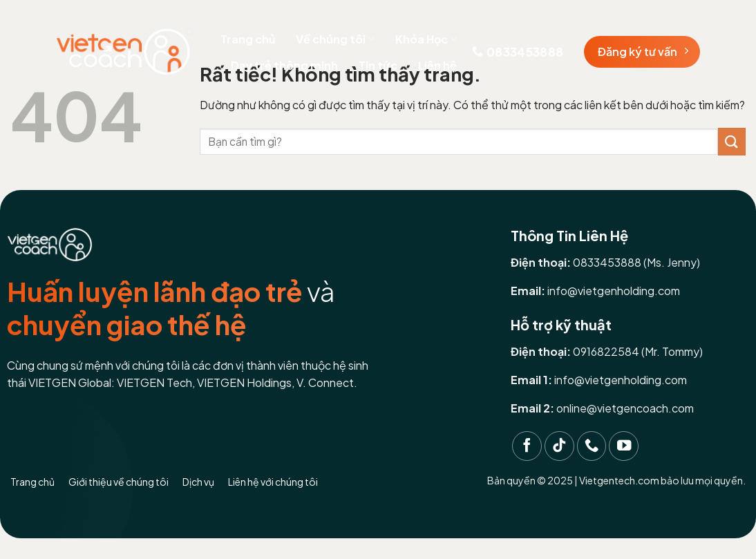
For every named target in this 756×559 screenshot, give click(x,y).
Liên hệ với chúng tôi (273, 482)
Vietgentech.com (619, 480)
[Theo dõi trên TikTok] (559, 446)
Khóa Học (426, 39)
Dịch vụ (198, 482)
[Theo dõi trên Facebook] (527, 446)
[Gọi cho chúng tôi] (592, 446)
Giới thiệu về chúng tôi (119, 482)
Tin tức (378, 65)
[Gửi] (732, 141)
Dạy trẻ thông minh (284, 65)
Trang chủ (248, 39)
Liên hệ (437, 65)
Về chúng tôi (335, 39)
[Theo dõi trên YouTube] (624, 446)
